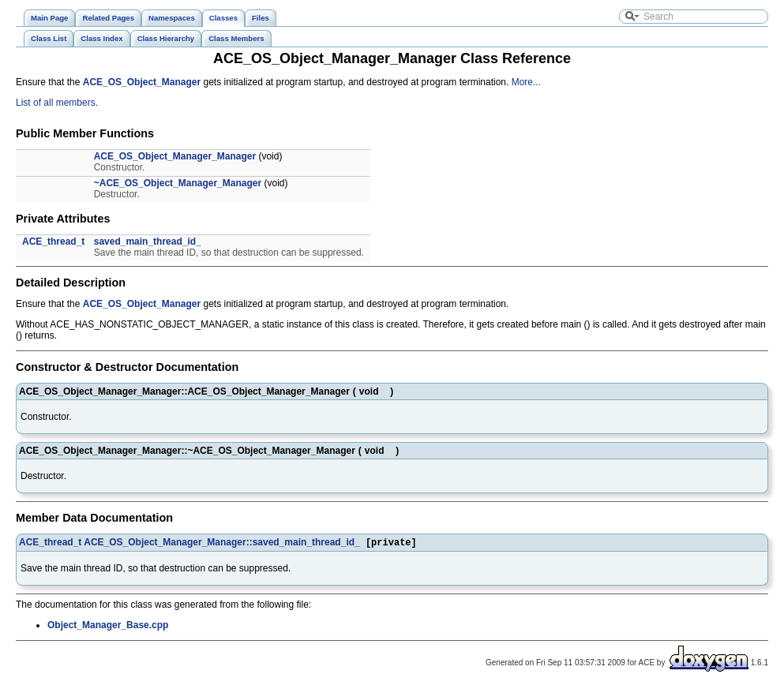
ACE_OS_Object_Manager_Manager (175, 156)
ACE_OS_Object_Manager (142, 82)
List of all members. (57, 103)
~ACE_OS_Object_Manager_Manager (178, 183)
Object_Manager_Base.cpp (108, 627)
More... (526, 82)
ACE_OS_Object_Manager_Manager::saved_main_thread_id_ (221, 544)
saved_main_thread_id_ (148, 242)
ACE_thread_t (53, 242)
